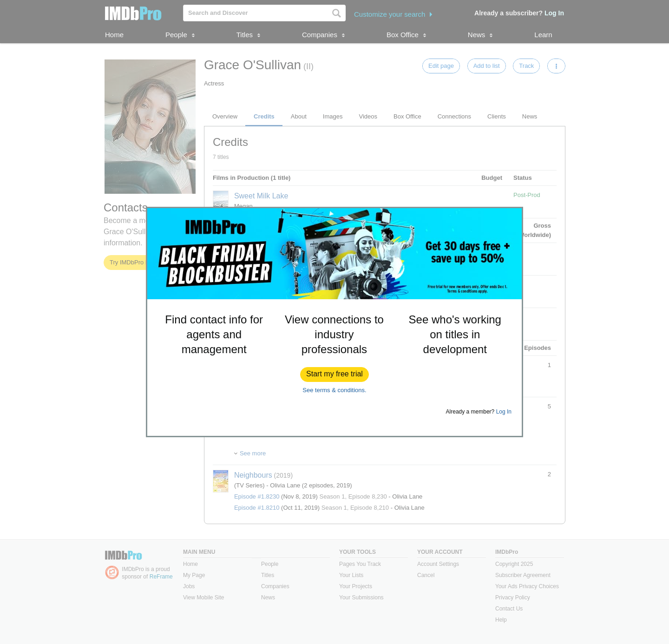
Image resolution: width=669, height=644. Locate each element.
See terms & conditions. (334, 390)
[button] (334, 375)
